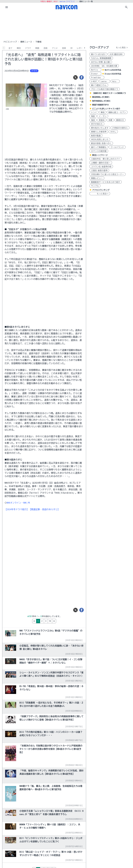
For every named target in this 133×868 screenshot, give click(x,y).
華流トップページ (100, 155)
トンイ (94, 112)
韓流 (19, 48)
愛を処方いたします (100, 128)
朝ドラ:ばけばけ (98, 54)
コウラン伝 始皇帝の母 (101, 167)
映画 (37, 48)
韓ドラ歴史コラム (99, 85)
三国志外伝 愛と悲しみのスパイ (106, 159)
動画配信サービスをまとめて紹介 (106, 182)
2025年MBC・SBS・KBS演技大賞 (104, 66)
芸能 (46, 48)
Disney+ (95, 74)
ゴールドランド (117, 147)
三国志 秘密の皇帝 (99, 170)
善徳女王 (120, 120)
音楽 (64, 48)
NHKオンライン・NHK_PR (18, 503)
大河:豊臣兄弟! (116, 54)
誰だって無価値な (99, 147)
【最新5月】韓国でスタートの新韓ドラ (109, 93)
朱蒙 (110, 120)
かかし (113, 132)
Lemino (105, 81)
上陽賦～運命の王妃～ (101, 163)
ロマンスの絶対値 (99, 151)
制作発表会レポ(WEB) (101, 101)
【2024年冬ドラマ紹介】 (17, 509)
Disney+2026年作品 (113, 74)
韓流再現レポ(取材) (101, 97)
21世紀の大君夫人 (120, 128)
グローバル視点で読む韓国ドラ (105, 89)
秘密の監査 (96, 136)
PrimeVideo (97, 78)
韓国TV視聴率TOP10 (100, 105)
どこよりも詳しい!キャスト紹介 (106, 109)
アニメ (55, 48)
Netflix (95, 70)
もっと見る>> (100, 194)
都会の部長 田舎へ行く (101, 143)
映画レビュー (97, 178)
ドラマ (28, 48)
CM (71, 48)
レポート (81, 48)
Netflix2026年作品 (113, 70)
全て (10, 48)
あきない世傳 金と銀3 (101, 62)
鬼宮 (93, 120)
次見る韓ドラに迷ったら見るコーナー (107, 174)
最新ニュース (26, 42)
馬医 (93, 116)
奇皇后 (102, 120)
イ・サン (103, 116)
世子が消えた (97, 124)
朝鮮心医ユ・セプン (117, 112)
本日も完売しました (100, 140)
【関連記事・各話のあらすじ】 (44, 509)
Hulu (115, 81)
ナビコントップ (10, 42)
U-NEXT (94, 81)
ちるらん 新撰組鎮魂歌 (101, 58)
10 (62, 621)
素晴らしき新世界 (99, 132)
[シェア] (82, 77)
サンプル (95, 186)
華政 (103, 112)
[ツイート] (75, 77)
